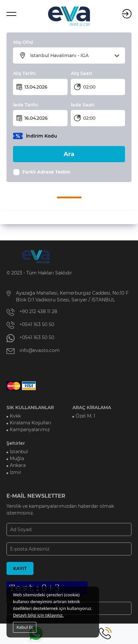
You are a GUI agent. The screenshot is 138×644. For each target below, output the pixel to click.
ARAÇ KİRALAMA (92, 407)
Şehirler (16, 443)
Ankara (18, 465)
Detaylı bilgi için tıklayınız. (38, 615)
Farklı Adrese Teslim (46, 172)
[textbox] (73, 55)
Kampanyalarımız (30, 430)
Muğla (17, 458)
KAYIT (20, 568)
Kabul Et (25, 627)
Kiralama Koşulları (31, 423)
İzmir (16, 472)
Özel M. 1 (85, 416)
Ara (69, 154)
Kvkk (15, 416)
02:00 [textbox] (89, 87)
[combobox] (73, 55)
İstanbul (19, 452)
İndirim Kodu (42, 136)
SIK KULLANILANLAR (30, 407)
